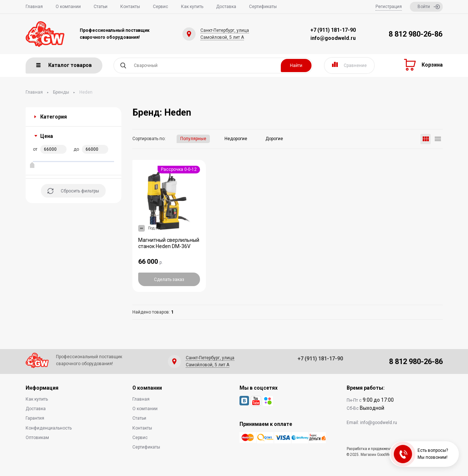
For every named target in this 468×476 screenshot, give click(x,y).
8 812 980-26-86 (416, 34)
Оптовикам (37, 438)
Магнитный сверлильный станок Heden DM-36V (169, 243)
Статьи (101, 7)
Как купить (192, 7)
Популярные (193, 139)
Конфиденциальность (49, 428)
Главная (34, 7)
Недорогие (236, 139)
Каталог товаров (64, 65)
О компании (68, 7)
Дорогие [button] (274, 139)
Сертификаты (263, 7)
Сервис (161, 7)
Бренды (61, 92)
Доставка (226, 7)
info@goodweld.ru (333, 38)
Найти (296, 65)
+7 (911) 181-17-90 (333, 30)
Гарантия (35, 418)
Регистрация (389, 7)
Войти (429, 7)
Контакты (130, 7)
